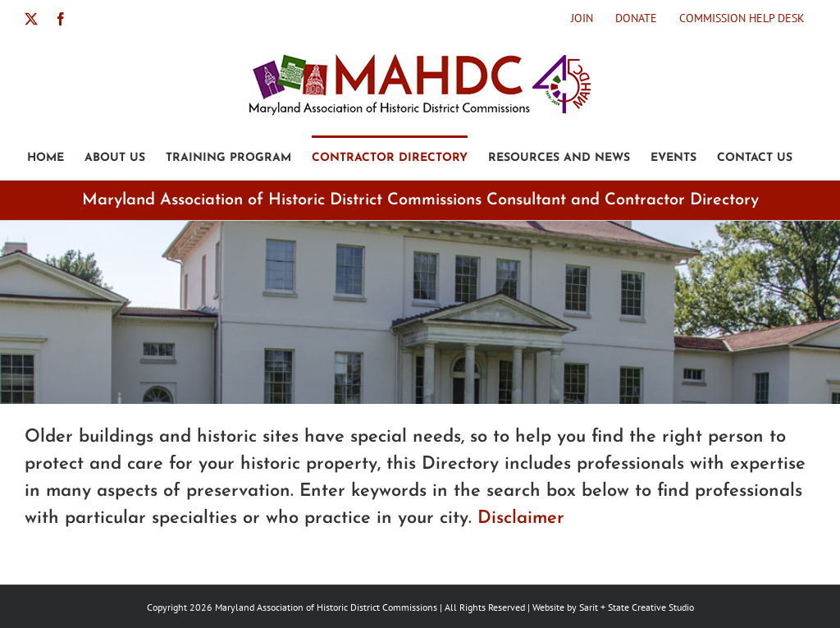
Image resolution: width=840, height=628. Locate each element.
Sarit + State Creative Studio (637, 607)
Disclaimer (521, 518)
